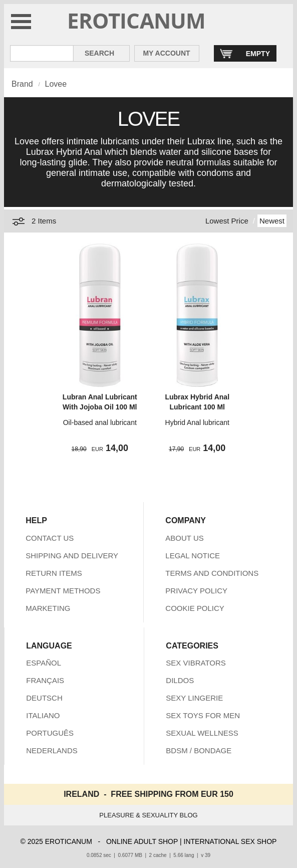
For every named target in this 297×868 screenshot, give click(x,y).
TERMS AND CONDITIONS (212, 573)
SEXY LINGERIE (194, 698)
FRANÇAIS (45, 680)
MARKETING (48, 608)
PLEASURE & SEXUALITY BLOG (148, 815)
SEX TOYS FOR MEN (203, 715)
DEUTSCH (44, 698)
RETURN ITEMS (54, 573)
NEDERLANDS (52, 750)
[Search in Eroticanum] (42, 53)
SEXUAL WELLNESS (202, 733)
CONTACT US (50, 538)
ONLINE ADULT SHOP (142, 841)
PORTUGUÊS (50, 733)
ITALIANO (43, 715)
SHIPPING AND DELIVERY (72, 556)
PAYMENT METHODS (63, 591)
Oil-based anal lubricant (100, 422)
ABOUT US (184, 538)
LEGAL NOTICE (193, 556)
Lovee (56, 84)
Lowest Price (227, 221)
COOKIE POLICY (195, 608)
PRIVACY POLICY (196, 591)
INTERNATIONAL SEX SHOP (230, 841)
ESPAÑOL (44, 663)
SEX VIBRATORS (196, 663)
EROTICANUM (136, 20)
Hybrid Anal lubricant (197, 422)
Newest (272, 221)
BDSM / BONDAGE (199, 750)
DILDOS (180, 680)
